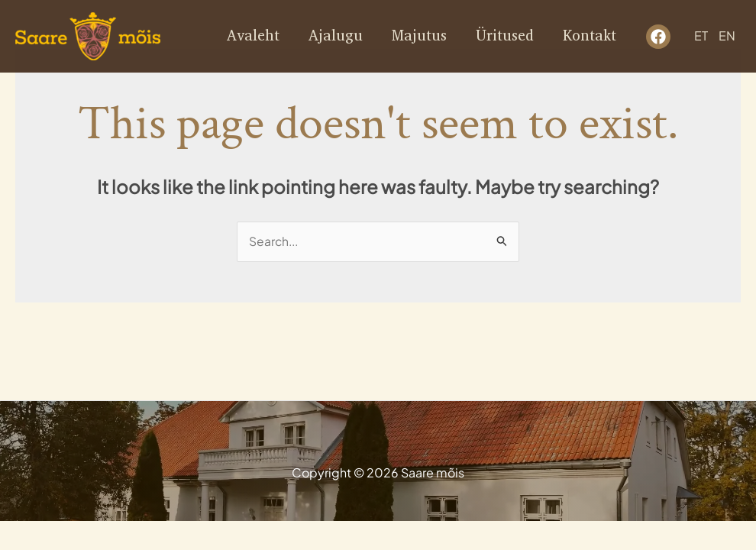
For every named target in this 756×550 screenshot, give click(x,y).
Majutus (419, 36)
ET (701, 36)
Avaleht (253, 36)
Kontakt (590, 36)
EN (727, 36)
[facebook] (658, 37)
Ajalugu (336, 36)
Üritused (505, 36)
